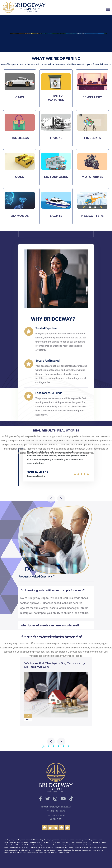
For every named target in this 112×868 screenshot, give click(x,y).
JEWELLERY (92, 97)
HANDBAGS (20, 138)
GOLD (20, 177)
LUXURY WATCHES (56, 98)
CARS (20, 97)
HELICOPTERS (92, 216)
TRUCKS (56, 138)
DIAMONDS (20, 216)
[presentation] (51, 742)
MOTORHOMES (56, 177)
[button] (44, 746)
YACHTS (56, 216)
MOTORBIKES (92, 177)
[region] (56, 33)
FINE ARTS (92, 138)
